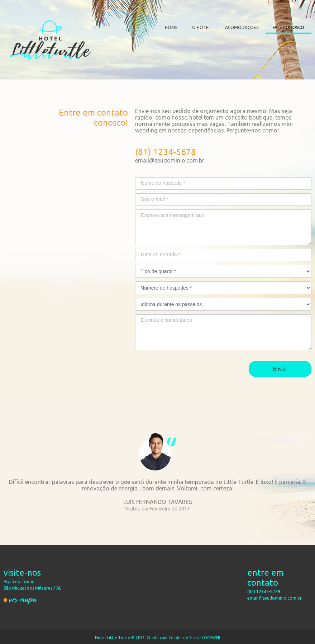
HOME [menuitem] (171, 27)
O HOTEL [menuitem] (201, 27)
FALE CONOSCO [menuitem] (288, 27)
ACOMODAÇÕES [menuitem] (242, 27)
